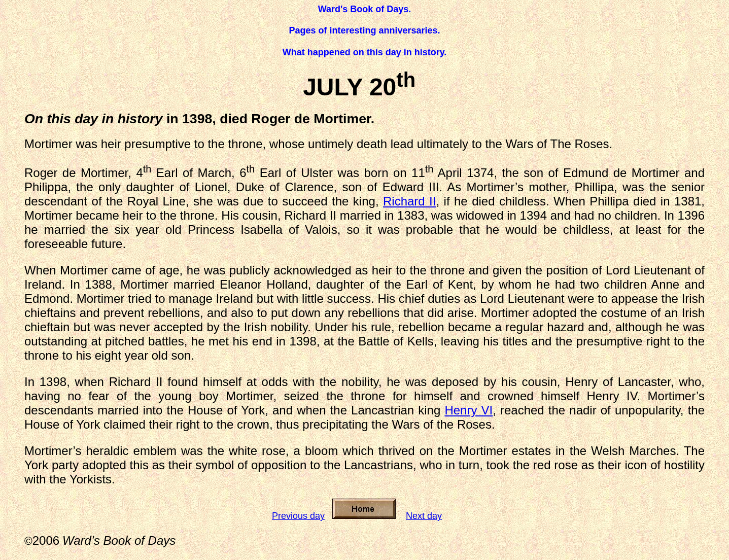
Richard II (409, 201)
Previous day (298, 516)
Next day (424, 516)
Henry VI (468, 410)
